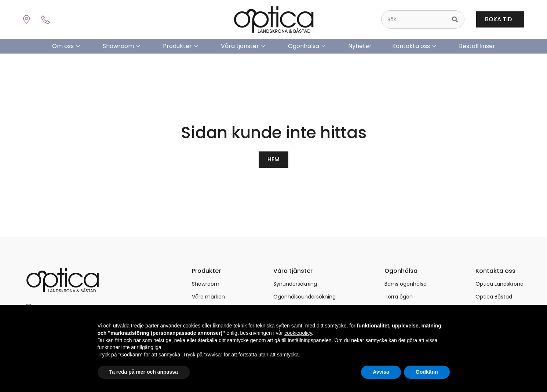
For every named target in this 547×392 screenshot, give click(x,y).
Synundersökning (295, 283)
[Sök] (455, 19)
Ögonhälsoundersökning (305, 296)
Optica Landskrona (499, 283)
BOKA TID (500, 19)
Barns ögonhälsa (406, 283)
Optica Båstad (494, 296)
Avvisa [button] (381, 372)
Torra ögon (399, 296)
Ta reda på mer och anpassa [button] (144, 372)
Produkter (180, 46)
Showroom (121, 46)
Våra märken (208, 296)
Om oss (66, 46)
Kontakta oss (414, 46)
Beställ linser (477, 46)
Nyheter (360, 46)
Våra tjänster (243, 46)
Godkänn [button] (427, 372)
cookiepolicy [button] (298, 333)
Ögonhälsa (307, 46)
